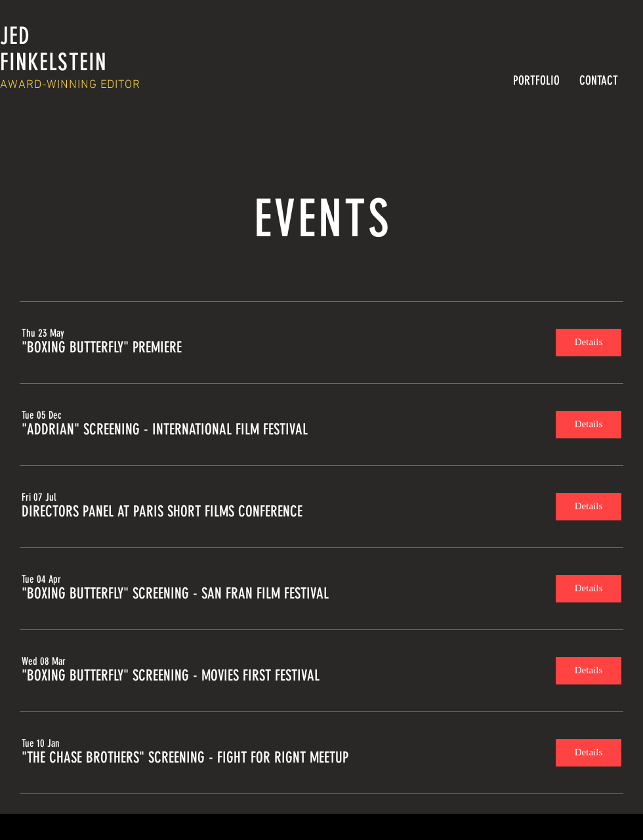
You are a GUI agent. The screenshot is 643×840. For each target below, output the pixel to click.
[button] (102, 348)
